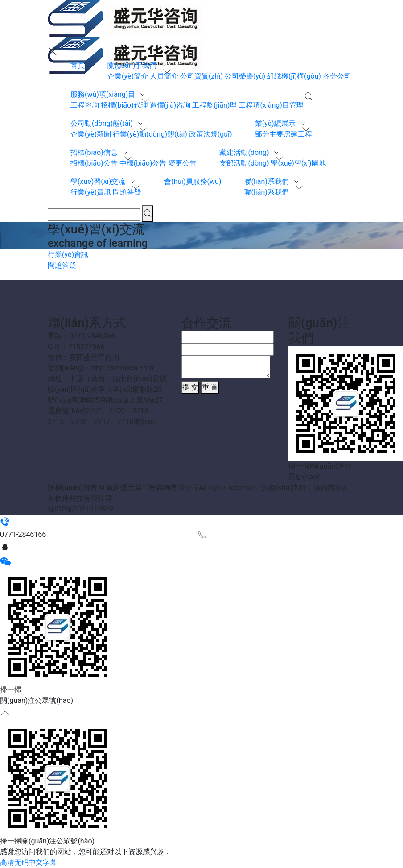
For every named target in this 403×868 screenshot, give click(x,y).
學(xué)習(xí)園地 (298, 163)
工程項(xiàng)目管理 (271, 105)
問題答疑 (127, 192)
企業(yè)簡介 (128, 76)
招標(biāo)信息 (95, 152)
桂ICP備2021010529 (80, 509)
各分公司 (337, 76)
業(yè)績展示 (276, 123)
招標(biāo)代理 (124, 105)
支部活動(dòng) (244, 163)
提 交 (190, 387)
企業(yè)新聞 (91, 134)
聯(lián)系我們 (267, 181)
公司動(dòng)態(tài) (103, 123)
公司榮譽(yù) (245, 76)
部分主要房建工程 (284, 134)
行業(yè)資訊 (91, 192)
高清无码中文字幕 (29, 862)
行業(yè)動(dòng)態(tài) (150, 134)
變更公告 (182, 163)
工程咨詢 (85, 105)
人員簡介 (164, 76)
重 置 (210, 387)
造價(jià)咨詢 (170, 105)
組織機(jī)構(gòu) (294, 76)
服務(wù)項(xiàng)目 (104, 94)
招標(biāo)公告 (94, 163)
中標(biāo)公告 (143, 163)
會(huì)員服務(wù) (193, 181)
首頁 (78, 65)
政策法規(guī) (211, 134)
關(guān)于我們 (133, 65)
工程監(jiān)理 (214, 105)
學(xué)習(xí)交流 (99, 181)
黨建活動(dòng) (245, 152)
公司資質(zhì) (201, 76)
